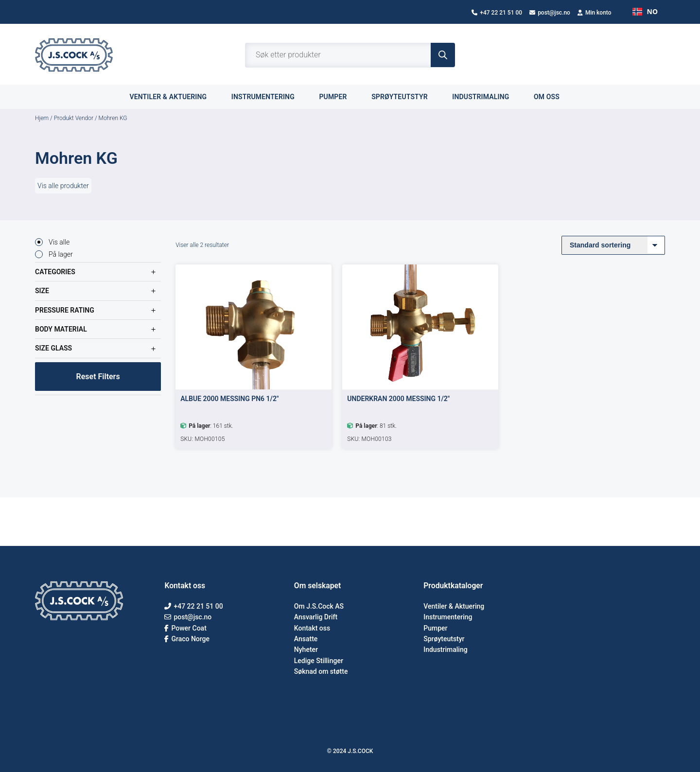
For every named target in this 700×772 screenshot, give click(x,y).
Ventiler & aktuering (173, 96)
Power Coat (185, 628)
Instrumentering (269, 96)
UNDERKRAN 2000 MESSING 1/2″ (398, 399)
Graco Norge (187, 639)
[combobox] (645, 12)
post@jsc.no (550, 13)
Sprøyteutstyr (405, 96)
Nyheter (306, 649)
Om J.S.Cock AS (319, 606)
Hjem (42, 118)
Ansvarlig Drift (316, 617)
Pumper (338, 96)
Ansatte (306, 639)
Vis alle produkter (63, 186)
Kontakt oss (312, 628)
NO (645, 11)
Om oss (552, 96)
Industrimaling (486, 96)
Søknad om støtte (321, 671)
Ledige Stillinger (319, 661)
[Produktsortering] (613, 245)
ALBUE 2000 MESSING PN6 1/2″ (229, 399)
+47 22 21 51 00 (497, 13)
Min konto (595, 13)
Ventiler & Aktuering (454, 606)
